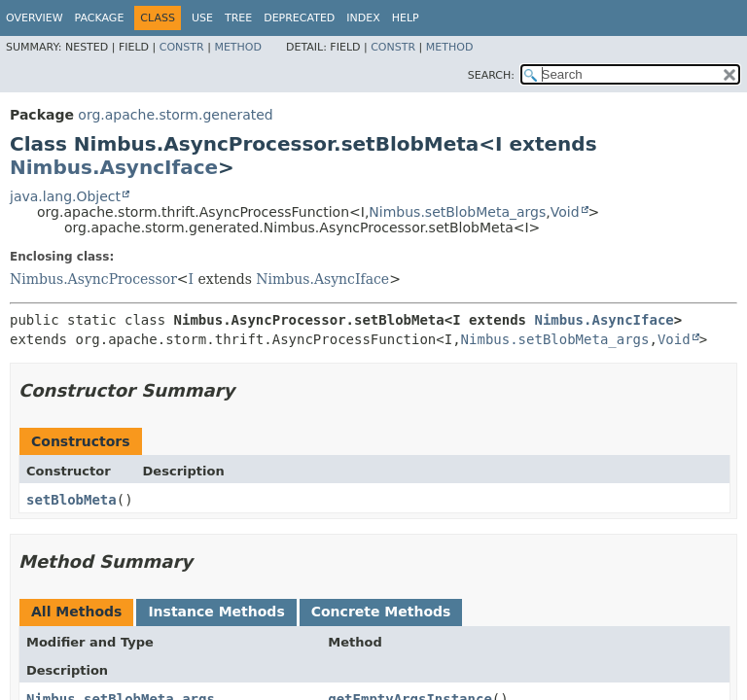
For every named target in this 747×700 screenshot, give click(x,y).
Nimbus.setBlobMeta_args (457, 212)
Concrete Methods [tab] (381, 612)
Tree (238, 18)
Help (406, 18)
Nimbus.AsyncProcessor (93, 279)
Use (202, 18)
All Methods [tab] (76, 612)
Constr (182, 47)
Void (565, 212)
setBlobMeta (71, 500)
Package (100, 18)
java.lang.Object (65, 196)
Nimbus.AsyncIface (114, 167)
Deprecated (299, 18)
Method (238, 47)
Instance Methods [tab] (216, 612)
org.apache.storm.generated (175, 115)
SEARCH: (491, 75)
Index (363, 18)
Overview (35, 18)
